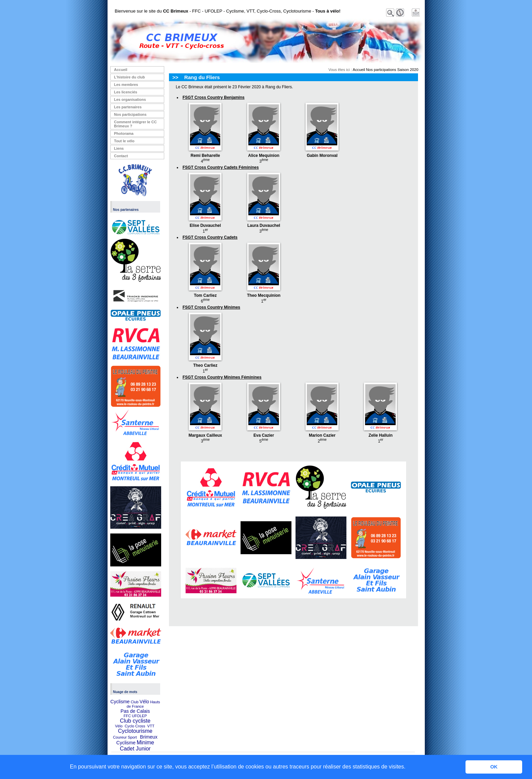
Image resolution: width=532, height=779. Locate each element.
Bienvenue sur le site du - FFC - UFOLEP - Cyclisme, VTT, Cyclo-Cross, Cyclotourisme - (228, 11)
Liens (119, 148)
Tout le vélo (124, 141)
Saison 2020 (408, 70)
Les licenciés (126, 92)
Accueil (121, 70)
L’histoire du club (129, 77)
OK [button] (494, 767)
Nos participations (130, 114)
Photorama (124, 133)
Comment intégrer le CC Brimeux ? (135, 124)
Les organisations (130, 99)
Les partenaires (128, 107)
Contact (121, 156)
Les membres (126, 85)
